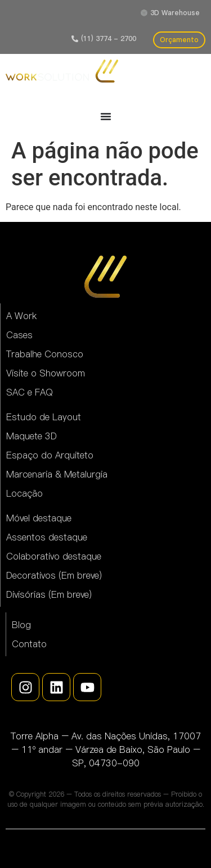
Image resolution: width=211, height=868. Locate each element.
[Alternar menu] (106, 116)
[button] (104, 39)
